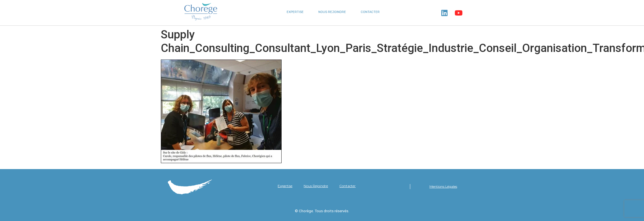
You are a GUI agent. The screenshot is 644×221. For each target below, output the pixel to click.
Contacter (370, 12)
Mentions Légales (443, 186)
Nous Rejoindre (332, 12)
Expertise (295, 12)
